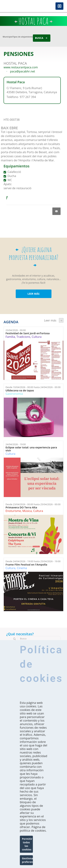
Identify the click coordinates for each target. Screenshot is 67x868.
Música (27, 511)
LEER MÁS (33, 294)
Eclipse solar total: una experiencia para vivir (31, 449)
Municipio (8, 37)
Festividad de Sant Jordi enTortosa (28, 333)
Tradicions (23, 337)
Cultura (37, 337)
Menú (59, 6)
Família (10, 337)
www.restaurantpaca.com (21, 67)
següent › (61, 320)
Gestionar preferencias (28, 860)
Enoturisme (13, 511)
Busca (39, 38)
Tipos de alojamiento (23, 37)
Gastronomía (14, 394)
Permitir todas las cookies (27, 844)
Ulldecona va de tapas (20, 390)
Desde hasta (33, 387)
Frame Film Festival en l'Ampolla (26, 565)
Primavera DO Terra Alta (21, 507)
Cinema (22, 568)
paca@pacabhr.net (23, 71)
